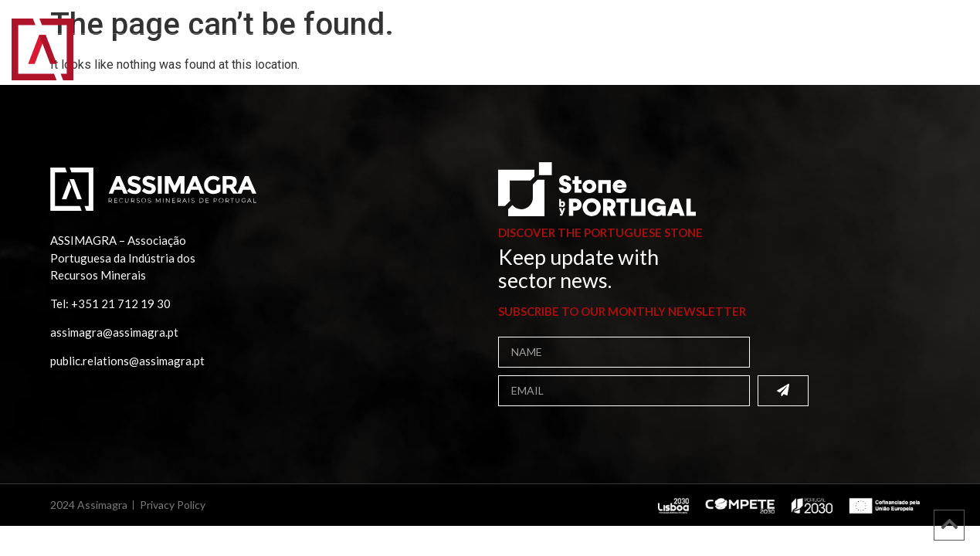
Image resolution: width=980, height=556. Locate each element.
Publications (378, 58)
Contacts (618, 58)
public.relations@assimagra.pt (127, 361)
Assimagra (190, 58)
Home (115, 58)
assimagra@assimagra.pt (114, 332)
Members (279, 58)
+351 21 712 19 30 (121, 303)
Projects (475, 58)
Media (545, 58)
